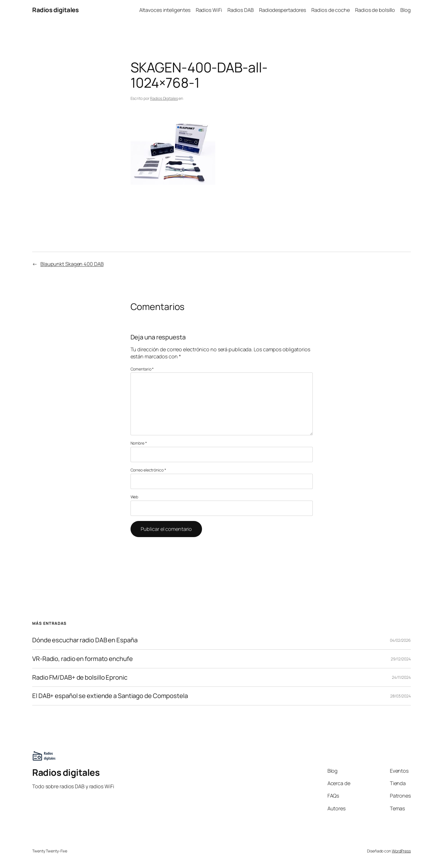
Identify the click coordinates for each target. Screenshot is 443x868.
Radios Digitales (164, 98)
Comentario (142, 369)
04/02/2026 (400, 640)
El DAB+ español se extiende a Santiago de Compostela (110, 696)
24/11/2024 (401, 677)
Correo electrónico (148, 470)
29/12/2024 (401, 659)
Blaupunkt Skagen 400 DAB (72, 264)
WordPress (401, 851)
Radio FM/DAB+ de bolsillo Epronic (80, 678)
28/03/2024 (400, 696)
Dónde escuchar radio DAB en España (85, 640)
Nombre (139, 443)
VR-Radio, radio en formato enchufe (82, 659)
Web (134, 497)
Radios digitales (55, 10)
